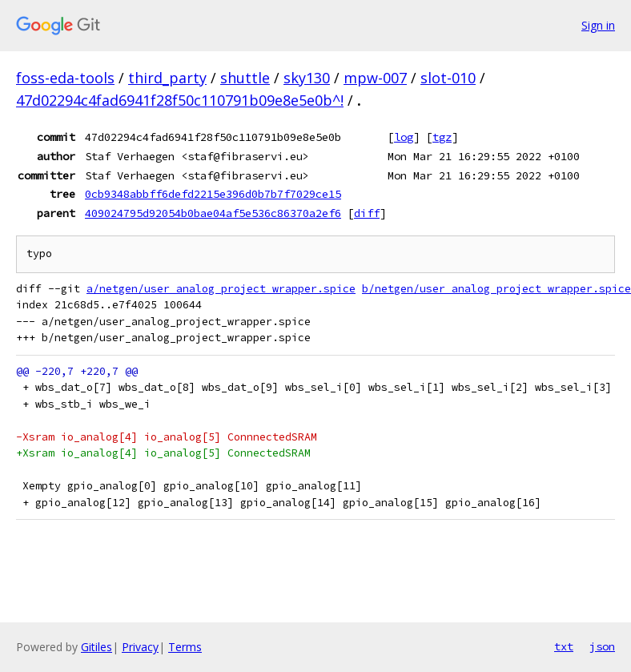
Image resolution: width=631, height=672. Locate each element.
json (602, 646)
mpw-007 (375, 78)
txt (564, 646)
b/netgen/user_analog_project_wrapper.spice (496, 289)
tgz (442, 137)
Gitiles (96, 647)
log (404, 137)
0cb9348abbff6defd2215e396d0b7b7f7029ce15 (213, 194)
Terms (185, 647)
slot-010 (448, 78)
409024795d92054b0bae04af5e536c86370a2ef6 (213, 213)
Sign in (598, 25)
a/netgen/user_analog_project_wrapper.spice (221, 289)
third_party (167, 78)
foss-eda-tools (65, 78)
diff (367, 213)
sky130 (307, 78)
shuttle (245, 78)
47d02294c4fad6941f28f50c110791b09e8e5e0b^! (180, 100)
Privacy (140, 647)
